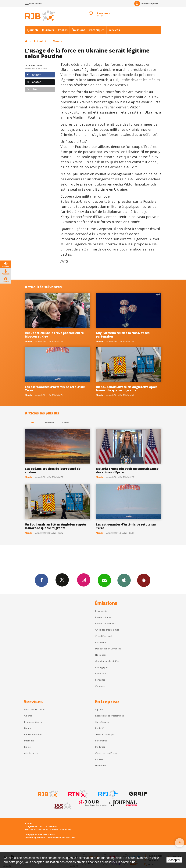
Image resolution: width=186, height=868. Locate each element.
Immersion (101, 642)
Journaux (48, 30)
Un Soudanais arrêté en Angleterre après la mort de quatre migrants (127, 389)
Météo (28, 728)
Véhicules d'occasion (35, 709)
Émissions (78, 30)
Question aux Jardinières (108, 661)
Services (114, 30)
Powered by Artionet (35, 838)
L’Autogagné (101, 667)
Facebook (41, 580)
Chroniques (97, 30)
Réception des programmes (109, 716)
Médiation (100, 747)
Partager (34, 75)
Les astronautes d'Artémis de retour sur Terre (55, 389)
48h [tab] (32, 422)
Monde (57, 41)
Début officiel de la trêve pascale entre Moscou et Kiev (54, 335)
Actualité (40, 41)
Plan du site (65, 830)
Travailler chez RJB (104, 734)
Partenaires (101, 741)
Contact (99, 759)
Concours (100, 686)
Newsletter (101, 766)
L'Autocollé (101, 674)
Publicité (100, 728)
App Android (144, 580)
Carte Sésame (102, 722)
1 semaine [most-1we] (49, 422)
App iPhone (124, 580)
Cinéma (28, 716)
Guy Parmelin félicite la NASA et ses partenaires (123, 335)
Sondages (100, 680)
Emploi (28, 747)
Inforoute (29, 741)
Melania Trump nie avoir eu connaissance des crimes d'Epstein (127, 470)
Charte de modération (107, 753)
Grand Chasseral (104, 636)
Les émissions (102, 611)
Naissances (101, 655)
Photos (63, 30)
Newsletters (104, 580)
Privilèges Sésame (33, 722)
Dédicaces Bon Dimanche (108, 649)
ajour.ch (32, 30)
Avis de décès (31, 753)
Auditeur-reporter (146, 4)
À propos (100, 709)
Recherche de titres (105, 623)
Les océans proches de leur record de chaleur (53, 470)
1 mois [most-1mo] (65, 422)
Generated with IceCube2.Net (61, 838)
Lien (32, 89)
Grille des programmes (107, 630)
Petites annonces (33, 734)
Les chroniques (103, 617)
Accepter (174, 860)
